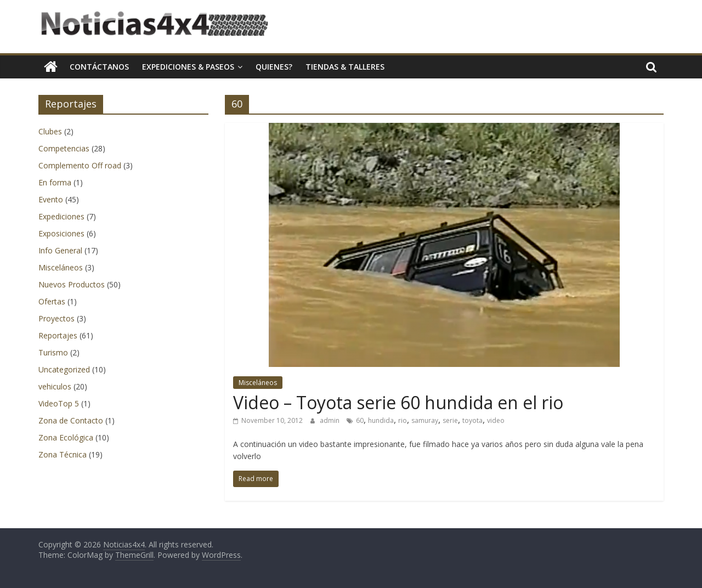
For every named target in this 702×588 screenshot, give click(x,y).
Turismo (53, 352)
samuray (425, 420)
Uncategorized (64, 369)
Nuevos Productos (72, 284)
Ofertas (52, 301)
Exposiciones (61, 233)
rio (403, 420)
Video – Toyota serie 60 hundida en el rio (398, 402)
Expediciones (61, 216)
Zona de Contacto (71, 420)
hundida (381, 420)
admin (330, 420)
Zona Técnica (63, 454)
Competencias (64, 148)
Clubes (50, 131)
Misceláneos (258, 383)
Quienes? (274, 67)
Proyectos (56, 318)
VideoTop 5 (59, 403)
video (496, 420)
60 (360, 420)
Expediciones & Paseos (188, 67)
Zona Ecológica (66, 437)
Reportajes (58, 335)
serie (450, 420)
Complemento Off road (80, 165)
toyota (472, 420)
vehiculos (55, 386)
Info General (60, 250)
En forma (55, 182)
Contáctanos (99, 67)
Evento (51, 199)
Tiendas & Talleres (345, 67)
